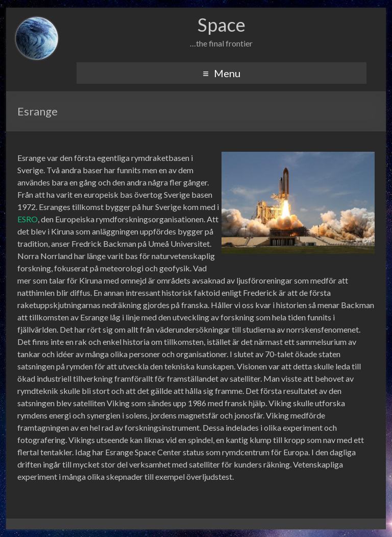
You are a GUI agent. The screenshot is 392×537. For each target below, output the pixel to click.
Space (222, 25)
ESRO (28, 219)
